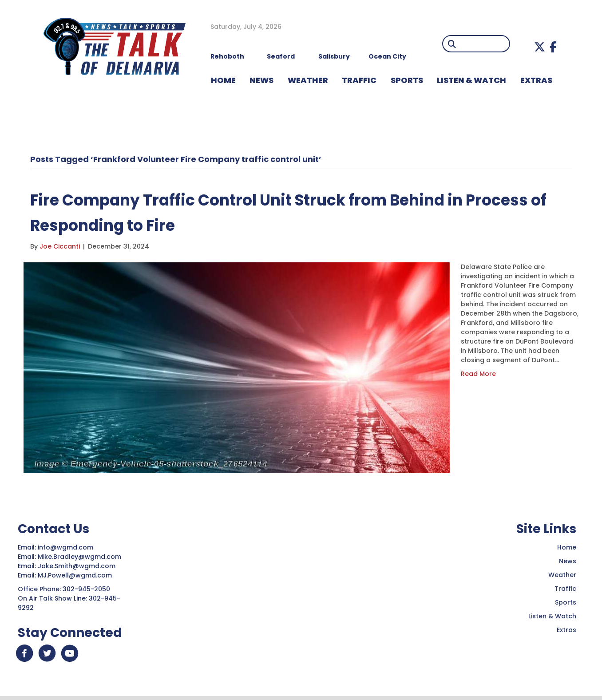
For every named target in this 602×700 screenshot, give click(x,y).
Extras (566, 630)
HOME (223, 80)
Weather (562, 575)
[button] (540, 47)
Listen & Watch (552, 616)
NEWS (261, 80)
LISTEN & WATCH (471, 80)
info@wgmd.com (66, 547)
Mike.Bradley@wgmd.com (79, 557)
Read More (478, 374)
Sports (407, 80)
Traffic (565, 589)
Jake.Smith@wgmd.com (77, 566)
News (568, 561)
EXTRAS (536, 80)
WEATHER (308, 80)
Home (567, 547)
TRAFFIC (359, 80)
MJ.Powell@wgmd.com (77, 575)
